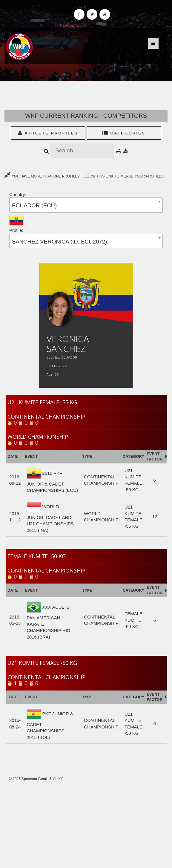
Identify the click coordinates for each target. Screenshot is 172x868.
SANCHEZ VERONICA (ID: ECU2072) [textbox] (59, 242)
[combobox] (86, 205)
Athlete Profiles (48, 133)
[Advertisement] (86, 825)
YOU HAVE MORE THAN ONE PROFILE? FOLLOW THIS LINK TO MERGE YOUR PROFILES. (85, 176)
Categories (124, 133)
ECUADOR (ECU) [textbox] (34, 205)
